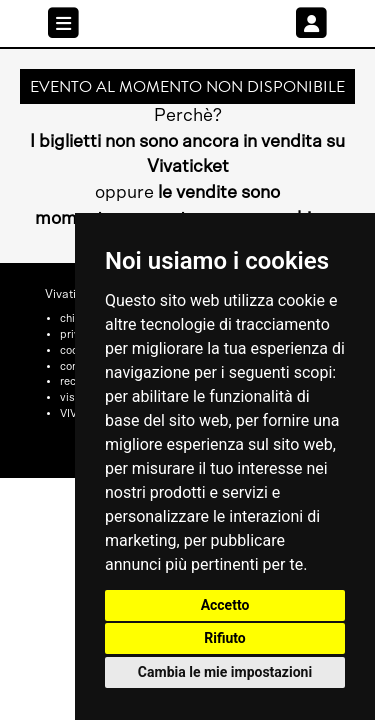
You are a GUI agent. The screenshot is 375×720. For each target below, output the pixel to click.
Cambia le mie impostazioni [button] (225, 672)
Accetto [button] (225, 605)
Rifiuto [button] (225, 638)
